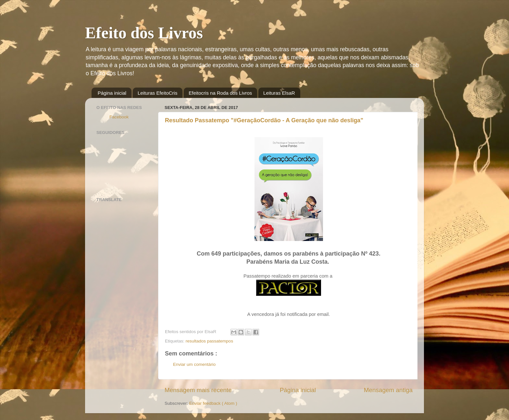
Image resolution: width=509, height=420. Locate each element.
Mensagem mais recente (198, 390)
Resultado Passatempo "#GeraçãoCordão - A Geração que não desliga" (264, 120)
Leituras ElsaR (279, 93)
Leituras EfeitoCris (158, 93)
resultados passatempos (209, 341)
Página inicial (112, 93)
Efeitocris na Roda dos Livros (220, 93)
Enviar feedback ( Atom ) (213, 403)
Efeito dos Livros (144, 33)
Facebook (119, 117)
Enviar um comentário (194, 364)
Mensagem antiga (388, 390)
